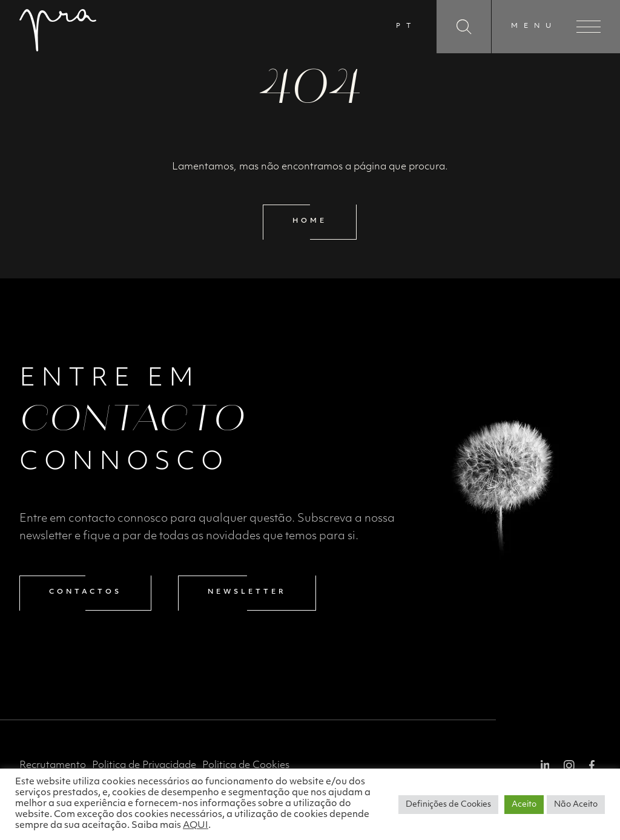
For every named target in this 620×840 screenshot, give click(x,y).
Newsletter (247, 592)
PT (406, 26)
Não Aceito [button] (576, 805)
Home (310, 221)
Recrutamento (53, 766)
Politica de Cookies (246, 766)
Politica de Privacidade (144, 766)
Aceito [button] (524, 805)
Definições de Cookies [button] (448, 805)
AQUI (196, 826)
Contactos (85, 592)
